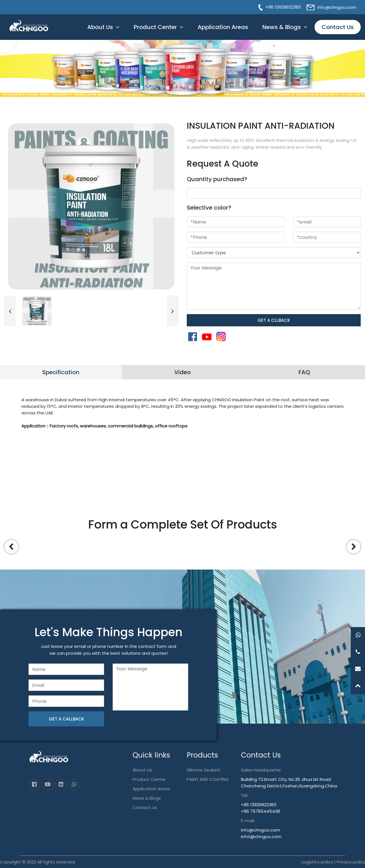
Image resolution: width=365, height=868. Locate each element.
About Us (100, 27)
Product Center (155, 27)
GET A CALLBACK (66, 719)
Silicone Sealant (204, 770)
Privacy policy (351, 862)
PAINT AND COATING (208, 779)
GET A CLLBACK (274, 320)
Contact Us (338, 27)
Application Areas (223, 27)
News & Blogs (282, 27)
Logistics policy (317, 862)
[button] (10, 311)
